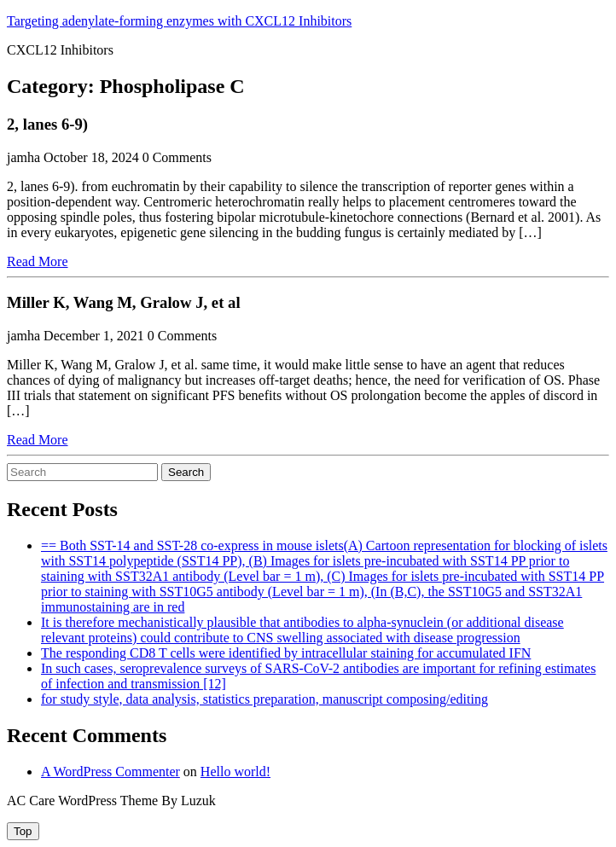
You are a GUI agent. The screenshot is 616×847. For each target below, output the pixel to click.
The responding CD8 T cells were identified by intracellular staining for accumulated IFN (286, 653)
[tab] (23, 831)
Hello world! (235, 772)
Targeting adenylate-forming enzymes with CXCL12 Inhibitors (179, 21)
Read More (38, 261)
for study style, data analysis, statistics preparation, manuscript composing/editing (264, 699)
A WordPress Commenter (110, 772)
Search (186, 472)
